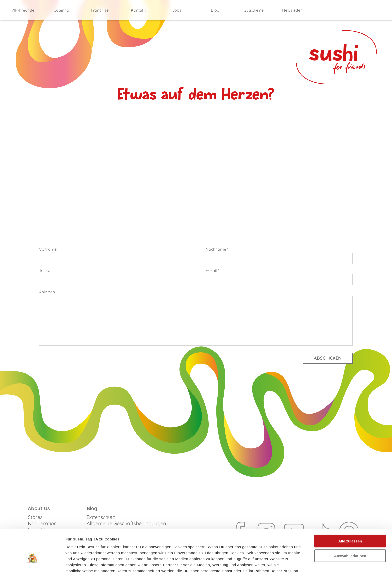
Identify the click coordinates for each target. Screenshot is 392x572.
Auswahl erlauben (350, 525)
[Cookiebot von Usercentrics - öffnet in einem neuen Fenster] (32, 562)
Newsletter (292, 10)
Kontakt (138, 10)
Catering (61, 10)
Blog (215, 10)
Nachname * (217, 249)
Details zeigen (266, 562)
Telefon (46, 270)
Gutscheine (254, 10)
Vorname (48, 249)
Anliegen (47, 292)
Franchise (100, 10)
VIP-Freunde (23, 10)
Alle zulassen (350, 510)
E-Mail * (212, 270)
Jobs (177, 10)
